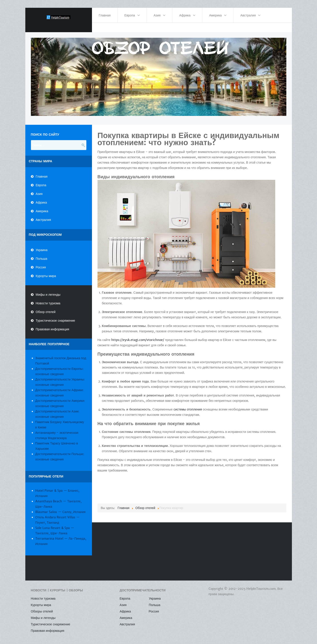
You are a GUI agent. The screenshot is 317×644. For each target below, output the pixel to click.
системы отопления (188, 406)
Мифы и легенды (48, 291)
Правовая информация (53, 325)
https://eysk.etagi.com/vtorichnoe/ (138, 336)
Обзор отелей (46, 308)
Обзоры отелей (42, 608)
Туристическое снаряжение (56, 317)
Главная (42, 172)
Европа (41, 181)
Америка (42, 207)
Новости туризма (48, 299)
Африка (41, 198)
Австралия (43, 216)
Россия (41, 263)
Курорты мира (46, 272)
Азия (39, 190)
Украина (42, 246)
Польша (42, 255)
